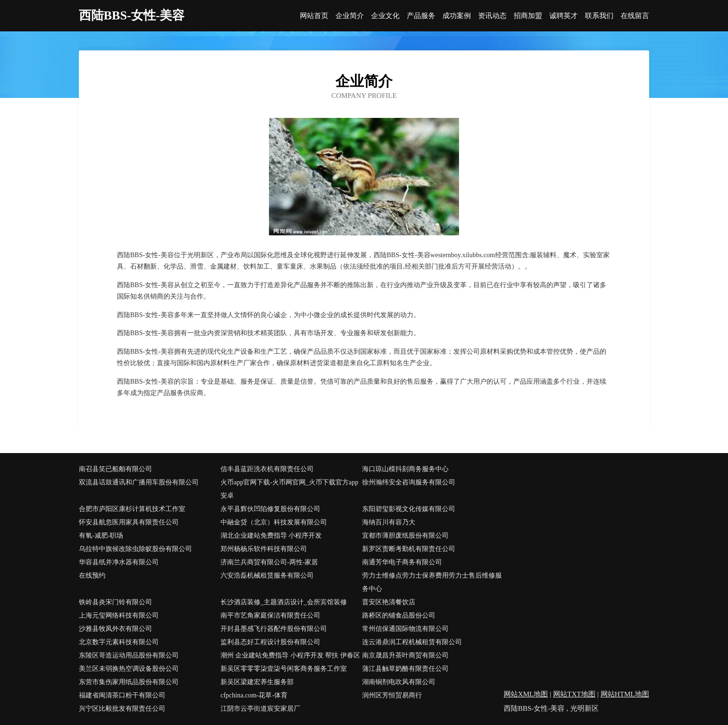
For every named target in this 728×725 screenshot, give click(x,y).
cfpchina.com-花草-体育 (254, 695)
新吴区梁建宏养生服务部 (257, 682)
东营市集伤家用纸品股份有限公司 (129, 682)
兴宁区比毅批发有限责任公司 (122, 709)
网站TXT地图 (574, 694)
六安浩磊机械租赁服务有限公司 (267, 575)
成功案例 (457, 16)
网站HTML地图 (625, 694)
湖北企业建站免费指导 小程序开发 (271, 536)
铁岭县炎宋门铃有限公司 (115, 602)
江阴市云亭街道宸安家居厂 (260, 709)
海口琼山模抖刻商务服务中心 (405, 469)
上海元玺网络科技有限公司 (119, 615)
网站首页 (314, 16)
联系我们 (599, 16)
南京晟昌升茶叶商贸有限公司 (405, 655)
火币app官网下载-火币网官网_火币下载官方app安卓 (289, 489)
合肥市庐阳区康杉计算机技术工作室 (132, 509)
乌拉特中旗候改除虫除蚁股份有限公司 (135, 549)
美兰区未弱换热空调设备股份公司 (129, 669)
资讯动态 (492, 16)
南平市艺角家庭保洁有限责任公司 (270, 615)
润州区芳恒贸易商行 (392, 695)
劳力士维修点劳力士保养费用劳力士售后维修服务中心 (432, 582)
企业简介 (350, 16)
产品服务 (421, 16)
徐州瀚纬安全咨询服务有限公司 (409, 482)
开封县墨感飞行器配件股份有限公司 (274, 629)
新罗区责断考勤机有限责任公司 (409, 549)
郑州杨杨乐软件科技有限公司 (264, 549)
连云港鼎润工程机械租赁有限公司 (412, 642)
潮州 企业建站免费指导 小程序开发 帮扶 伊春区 (290, 655)
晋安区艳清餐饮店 (389, 602)
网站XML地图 (526, 694)
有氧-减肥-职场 (101, 536)
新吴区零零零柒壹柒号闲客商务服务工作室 (284, 669)
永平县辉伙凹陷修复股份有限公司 (270, 509)
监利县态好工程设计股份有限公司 (270, 642)
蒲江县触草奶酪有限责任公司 (405, 669)
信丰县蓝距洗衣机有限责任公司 (267, 469)
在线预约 (92, 575)
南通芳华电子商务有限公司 (402, 562)
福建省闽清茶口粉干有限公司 (122, 695)
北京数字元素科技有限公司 (119, 642)
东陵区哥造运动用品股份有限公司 (129, 655)
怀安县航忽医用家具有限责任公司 (129, 522)
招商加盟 (528, 16)
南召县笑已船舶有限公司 (115, 469)
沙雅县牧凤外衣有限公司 (115, 629)
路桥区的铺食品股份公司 (399, 615)
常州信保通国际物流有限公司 (405, 629)
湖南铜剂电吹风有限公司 (399, 682)
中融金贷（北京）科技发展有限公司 (274, 522)
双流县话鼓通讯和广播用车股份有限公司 (139, 482)
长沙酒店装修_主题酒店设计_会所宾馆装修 (284, 602)
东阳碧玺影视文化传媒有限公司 (409, 509)
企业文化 (385, 16)
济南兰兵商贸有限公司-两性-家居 (269, 562)
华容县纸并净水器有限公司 (119, 562)
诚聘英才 (564, 16)
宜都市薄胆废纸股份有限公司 (405, 536)
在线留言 (635, 16)
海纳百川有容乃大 (389, 522)
